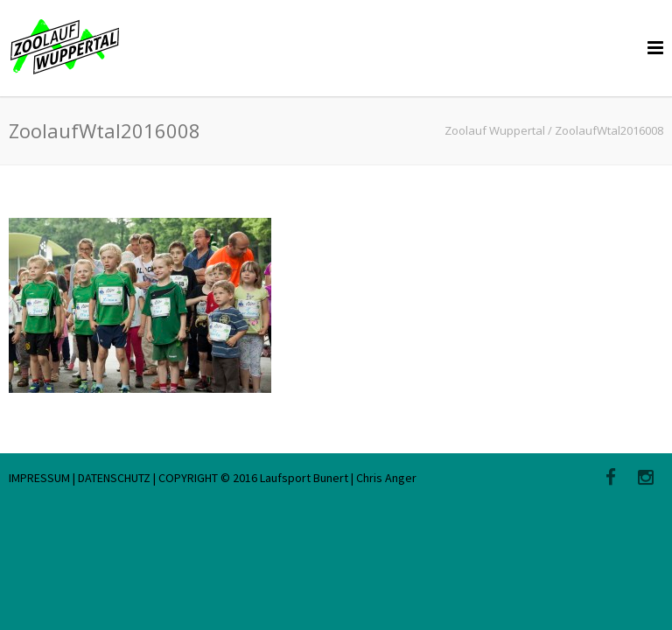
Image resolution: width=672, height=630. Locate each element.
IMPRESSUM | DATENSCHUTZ (81, 478)
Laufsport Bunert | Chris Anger (338, 478)
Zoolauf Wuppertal (495, 130)
